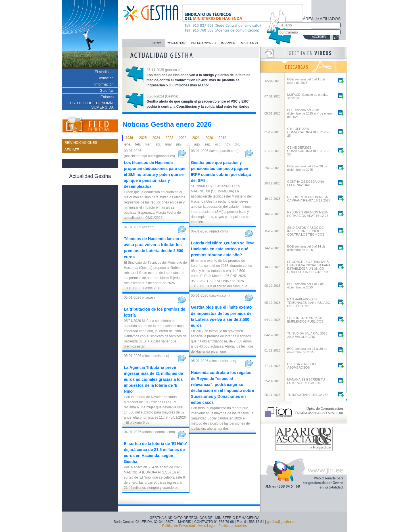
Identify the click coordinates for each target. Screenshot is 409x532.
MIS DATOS (249, 43)
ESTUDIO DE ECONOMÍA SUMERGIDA (92, 105)
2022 (183, 138)
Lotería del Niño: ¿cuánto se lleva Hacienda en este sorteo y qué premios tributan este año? (223, 249)
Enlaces (107, 97)
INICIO (156, 43)
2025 (143, 138)
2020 (209, 138)
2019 (223, 138)
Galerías (107, 91)
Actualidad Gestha (90, 176)
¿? (336, 37)
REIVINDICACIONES (81, 143)
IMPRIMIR (228, 43)
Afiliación (106, 78)
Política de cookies (233, 526)
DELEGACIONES (204, 43)
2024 (156, 138)
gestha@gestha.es (281, 522)
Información (104, 84)
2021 (196, 138)
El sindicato (104, 72)
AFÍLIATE (72, 150)
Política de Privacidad (179, 526)
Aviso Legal (206, 526)
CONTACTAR (176, 43)
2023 (169, 138)
